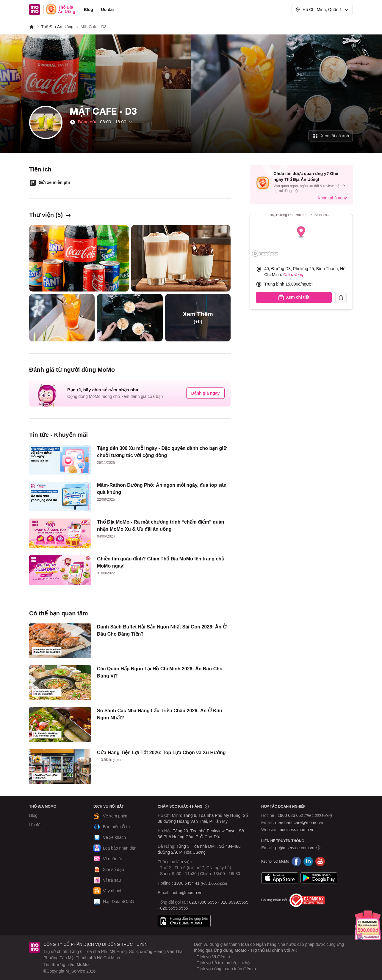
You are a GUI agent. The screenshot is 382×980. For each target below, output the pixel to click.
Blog (89, 10)
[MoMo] (32, 27)
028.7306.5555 (203, 902)
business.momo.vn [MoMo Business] (297, 830)
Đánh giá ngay (206, 393)
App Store (280, 878)
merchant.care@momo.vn (299, 823)
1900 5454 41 (187, 883)
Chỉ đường (293, 275)
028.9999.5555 (234, 902)
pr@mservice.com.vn (295, 848)
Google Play (319, 878)
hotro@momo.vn (187, 893)
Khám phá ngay (332, 198)
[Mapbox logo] (265, 254)
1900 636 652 (305, 815)
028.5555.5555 (174, 908)
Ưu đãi (107, 10)
